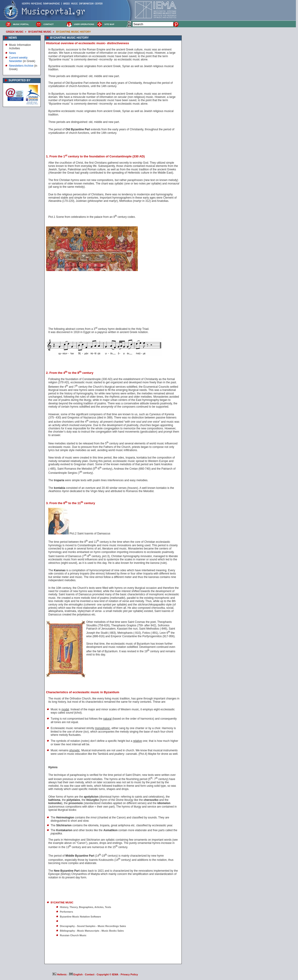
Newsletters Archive (21, 66)
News (12, 53)
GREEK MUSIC (15, 32)
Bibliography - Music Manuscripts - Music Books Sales (92, 931)
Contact (90, 974)
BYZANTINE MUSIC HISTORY (74, 32)
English (76, 974)
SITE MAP (109, 24)
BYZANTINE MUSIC (40, 32)
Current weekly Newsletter (18, 59)
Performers (66, 912)
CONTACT (49, 24)
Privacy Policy (129, 974)
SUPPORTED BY (20, 80)
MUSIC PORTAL (21, 24)
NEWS (13, 38)
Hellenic (60, 974)
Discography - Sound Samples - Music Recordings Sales (93, 926)
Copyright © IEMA (108, 974)
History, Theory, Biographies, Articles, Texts (86, 907)
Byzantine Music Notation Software (80, 917)
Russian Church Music (73, 935)
